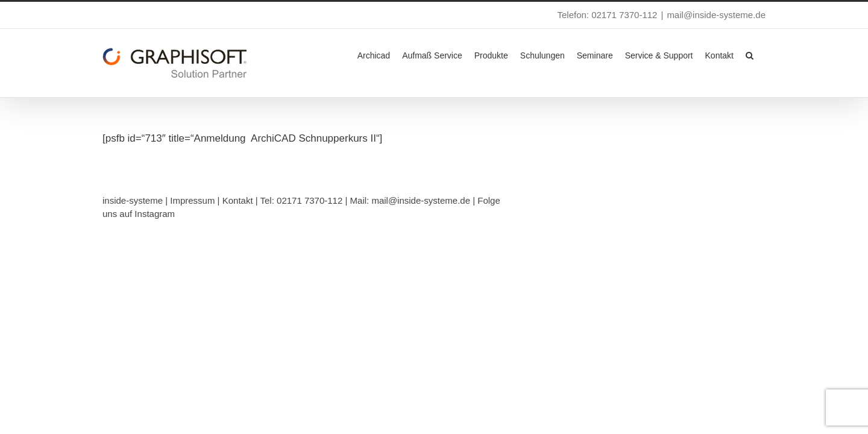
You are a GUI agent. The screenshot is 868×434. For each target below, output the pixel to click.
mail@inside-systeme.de (716, 15)
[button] (762, 54)
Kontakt (238, 200)
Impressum (192, 200)
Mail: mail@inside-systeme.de (410, 200)
